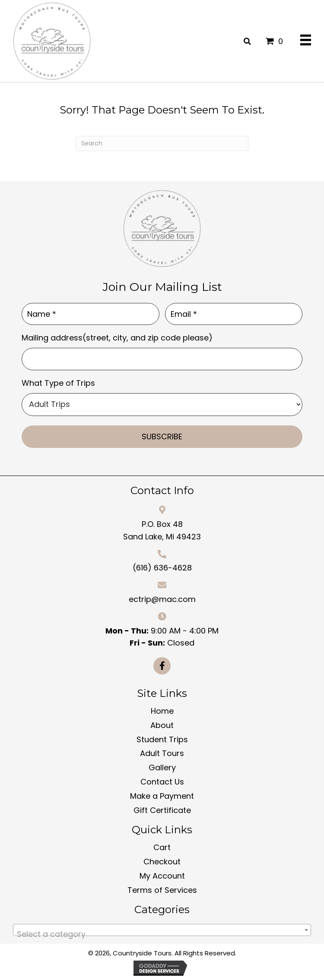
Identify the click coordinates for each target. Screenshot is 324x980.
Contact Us (162, 782)
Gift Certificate (162, 810)
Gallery (162, 767)
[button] (162, 666)
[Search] (162, 143)
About (162, 725)
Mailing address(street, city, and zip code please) (117, 338)
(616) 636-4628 (162, 568)
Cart (162, 847)
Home (162, 711)
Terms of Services (162, 890)
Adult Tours (162, 753)
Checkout (162, 862)
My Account (162, 876)
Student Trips (162, 739)
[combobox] (162, 930)
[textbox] (162, 934)
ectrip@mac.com (162, 599)
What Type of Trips (58, 383)
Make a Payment (162, 796)
